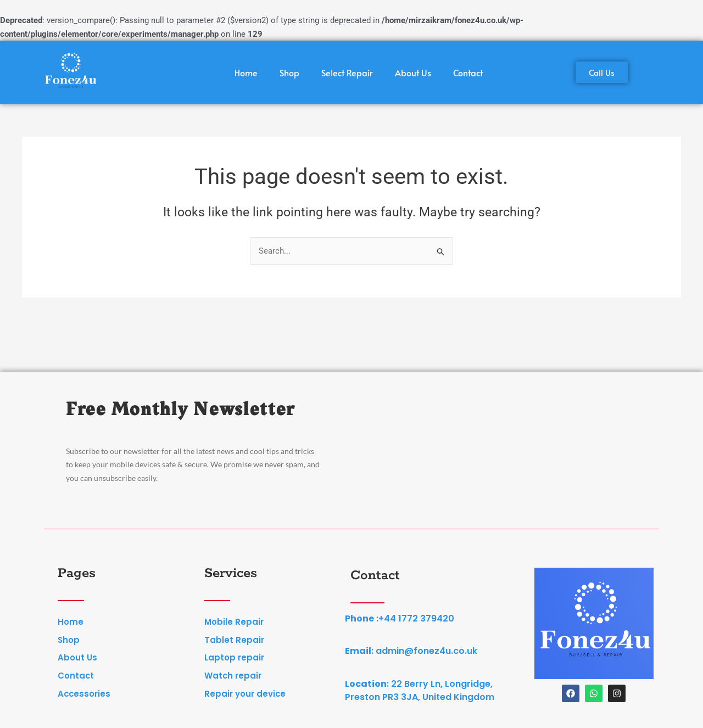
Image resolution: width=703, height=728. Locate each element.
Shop (289, 72)
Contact (468, 72)
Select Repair (347, 72)
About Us (413, 72)
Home (246, 72)
